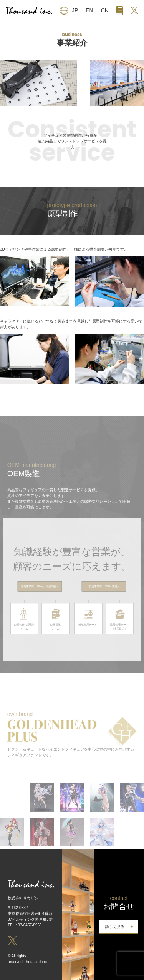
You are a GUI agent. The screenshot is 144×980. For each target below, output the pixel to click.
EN (89, 10)
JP (75, 10)
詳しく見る (115, 927)
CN (105, 10)
